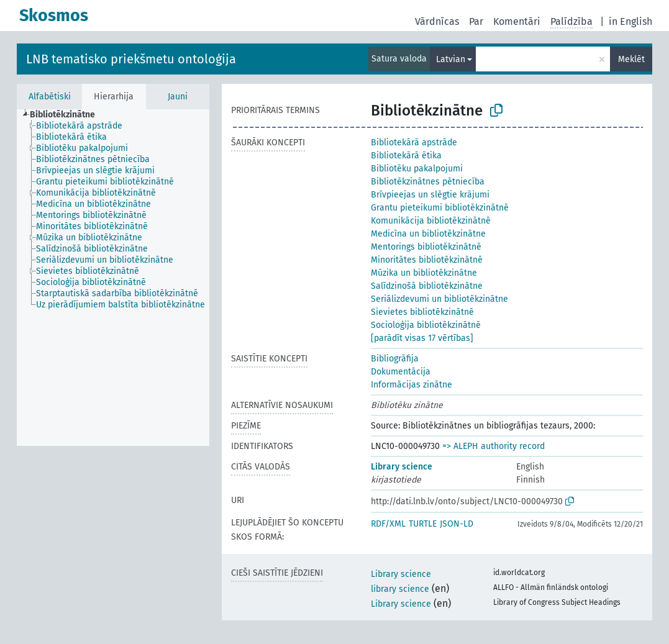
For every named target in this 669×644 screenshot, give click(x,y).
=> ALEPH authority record (494, 446)
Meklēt (631, 59)
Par (476, 21)
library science (400, 589)
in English (630, 21)
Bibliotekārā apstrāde (414, 143)
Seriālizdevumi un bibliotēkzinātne (439, 299)
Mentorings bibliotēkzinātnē (426, 247)
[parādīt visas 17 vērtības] (422, 338)
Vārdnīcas (437, 21)
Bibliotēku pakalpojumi (417, 169)
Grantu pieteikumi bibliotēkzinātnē (440, 208)
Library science (402, 467)
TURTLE (423, 524)
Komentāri (517, 21)
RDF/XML (388, 524)
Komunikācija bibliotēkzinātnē (431, 221)
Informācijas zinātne (412, 385)
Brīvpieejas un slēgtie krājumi (430, 195)
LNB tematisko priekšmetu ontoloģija (131, 59)
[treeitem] (68, 115)
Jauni (178, 97)
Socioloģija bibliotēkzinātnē (426, 325)
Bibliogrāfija (395, 359)
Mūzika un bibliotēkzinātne (424, 273)
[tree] (113, 278)
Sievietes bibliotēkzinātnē (422, 312)
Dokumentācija (401, 372)
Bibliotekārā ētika (406, 156)
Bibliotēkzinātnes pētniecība (428, 182)
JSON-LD (457, 524)
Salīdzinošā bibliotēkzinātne (427, 286)
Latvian (451, 59)
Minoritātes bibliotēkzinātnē (427, 260)
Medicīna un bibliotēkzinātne (428, 234)
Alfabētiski (50, 97)
